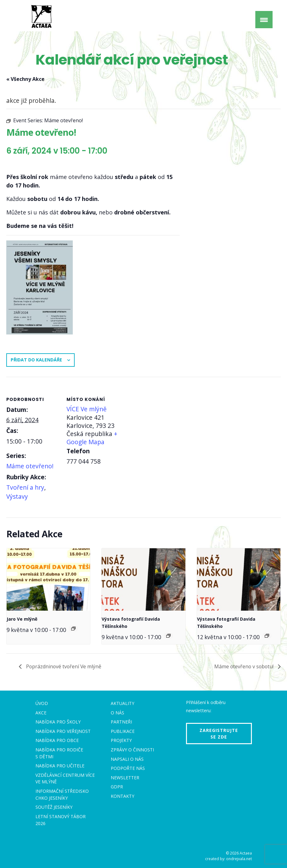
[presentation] (48, 580)
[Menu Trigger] (264, 20)
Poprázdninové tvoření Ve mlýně (64, 667)
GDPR (117, 787)
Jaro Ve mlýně (22, 619)
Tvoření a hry (25, 487)
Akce (41, 713)
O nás (117, 713)
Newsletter (125, 778)
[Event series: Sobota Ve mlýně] (73, 629)
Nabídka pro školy (58, 722)
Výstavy (17, 496)
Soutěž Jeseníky (54, 807)
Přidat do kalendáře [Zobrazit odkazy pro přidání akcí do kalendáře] (36, 360)
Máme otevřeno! (30, 466)
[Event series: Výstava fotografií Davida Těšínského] (168, 636)
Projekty (121, 740)
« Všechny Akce (25, 79)
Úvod (42, 703)
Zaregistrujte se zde (219, 734)
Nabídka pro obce (57, 740)
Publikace (123, 731)
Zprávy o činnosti (132, 750)
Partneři (121, 722)
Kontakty (122, 796)
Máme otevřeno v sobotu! (244, 667)
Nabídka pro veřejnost (63, 731)
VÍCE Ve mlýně (87, 409)
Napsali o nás (127, 759)
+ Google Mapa (92, 438)
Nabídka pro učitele (60, 766)
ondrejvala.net (239, 859)
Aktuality (122, 703)
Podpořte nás (128, 768)
